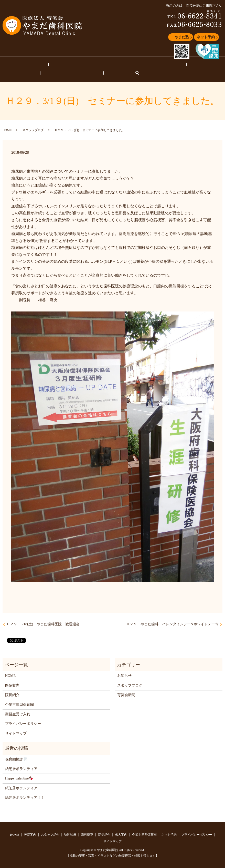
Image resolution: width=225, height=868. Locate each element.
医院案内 (24, 64)
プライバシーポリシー (23, 723)
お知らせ (197, 64)
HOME (7, 64)
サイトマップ (16, 733)
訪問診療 (66, 64)
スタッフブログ (174, 64)
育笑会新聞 (126, 694)
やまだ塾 (182, 37)
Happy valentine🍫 (19, 778)
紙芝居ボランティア (21, 768)
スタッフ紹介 (45, 64)
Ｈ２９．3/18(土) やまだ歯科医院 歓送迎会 (43, 623)
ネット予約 (206, 37)
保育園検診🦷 (16, 759)
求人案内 (120, 64)
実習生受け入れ (18, 713)
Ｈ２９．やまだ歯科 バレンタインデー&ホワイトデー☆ (172, 623)
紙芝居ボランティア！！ (25, 797)
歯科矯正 (84, 64)
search (25, 72)
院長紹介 (102, 64)
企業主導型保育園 (145, 64)
